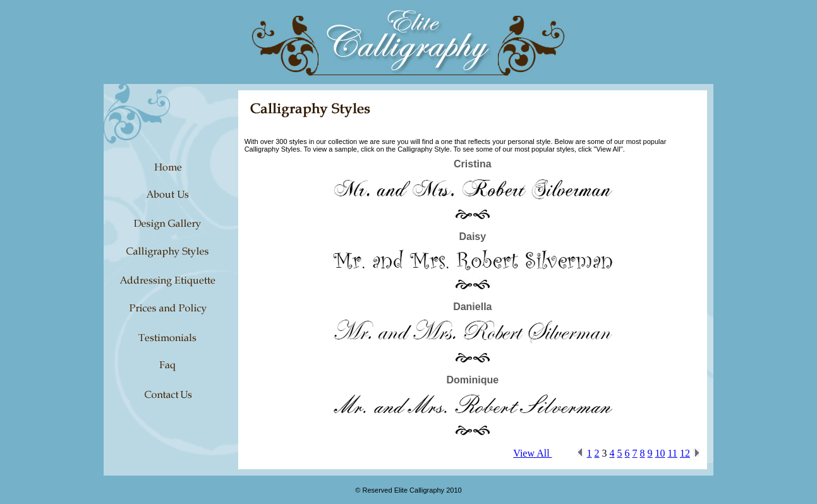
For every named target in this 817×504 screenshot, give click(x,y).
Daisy (472, 237)
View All (532, 453)
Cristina (473, 164)
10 (660, 453)
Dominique (472, 380)
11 (673, 453)
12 (685, 453)
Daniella (472, 307)
